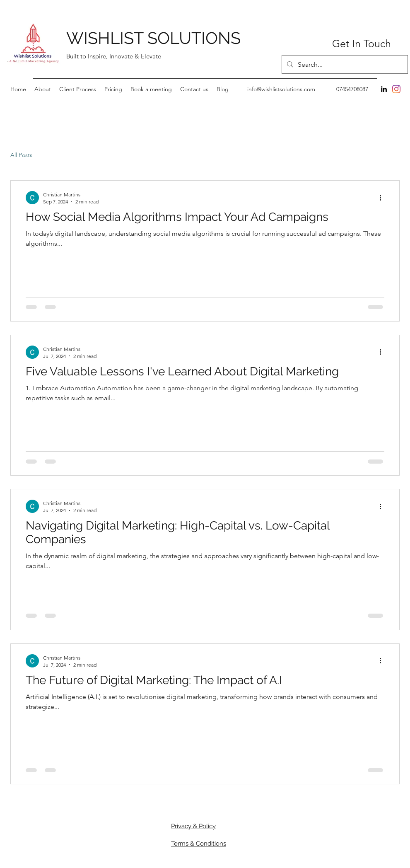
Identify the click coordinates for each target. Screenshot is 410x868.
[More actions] (383, 198)
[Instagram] (396, 89)
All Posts (21, 155)
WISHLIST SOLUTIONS (153, 38)
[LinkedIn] (384, 89)
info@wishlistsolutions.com (281, 89)
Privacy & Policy (193, 826)
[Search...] (344, 65)
